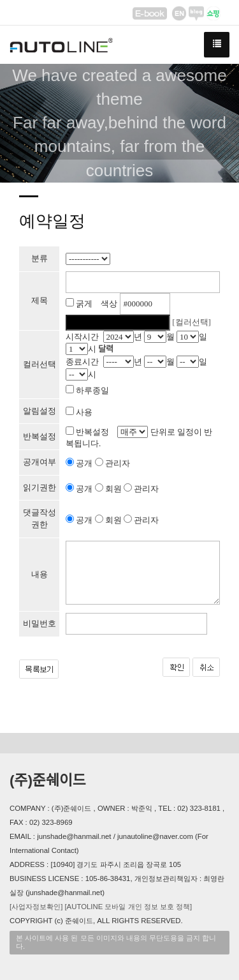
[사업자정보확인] (36, 907)
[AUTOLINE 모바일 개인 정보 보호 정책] (128, 907)
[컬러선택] (192, 322)
